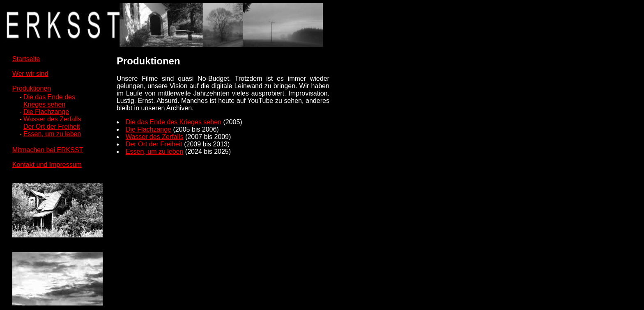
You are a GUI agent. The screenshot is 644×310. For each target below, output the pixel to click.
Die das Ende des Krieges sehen (174, 122)
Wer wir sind (30, 74)
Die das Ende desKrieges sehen (49, 101)
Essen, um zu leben (52, 134)
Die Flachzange (46, 112)
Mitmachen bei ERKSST (48, 150)
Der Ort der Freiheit (52, 127)
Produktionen (32, 88)
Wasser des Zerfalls (52, 119)
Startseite (26, 59)
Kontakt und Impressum (47, 165)
